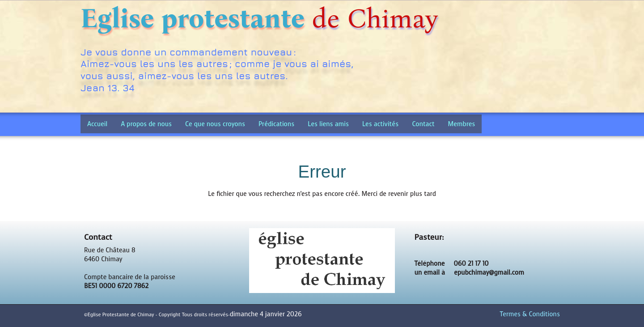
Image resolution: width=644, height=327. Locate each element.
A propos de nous (146, 124)
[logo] (263, 57)
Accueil (97, 124)
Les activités (380, 124)
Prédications (276, 124)
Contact (423, 124)
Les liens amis (328, 124)
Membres (462, 124)
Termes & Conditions (530, 314)
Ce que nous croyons (215, 124)
